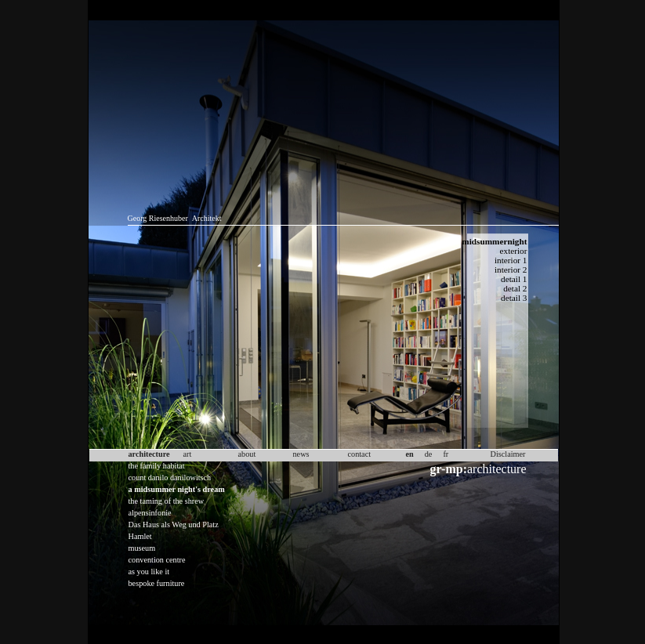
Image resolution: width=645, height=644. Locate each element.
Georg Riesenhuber (158, 218)
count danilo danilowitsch (170, 478)
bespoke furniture (157, 583)
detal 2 (515, 288)
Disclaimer (508, 454)
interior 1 (511, 260)
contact (360, 454)
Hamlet (140, 536)
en (410, 454)
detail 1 (514, 279)
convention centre (157, 560)
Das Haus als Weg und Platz (174, 525)
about (247, 454)
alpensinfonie (150, 513)
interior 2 (511, 270)
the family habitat (157, 466)
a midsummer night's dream (177, 489)
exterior (514, 251)
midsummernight (494, 241)
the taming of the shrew (167, 501)
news (301, 454)
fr (446, 454)
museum (142, 548)
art (188, 454)
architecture (478, 469)
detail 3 (514, 298)
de (429, 454)
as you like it (149, 572)
